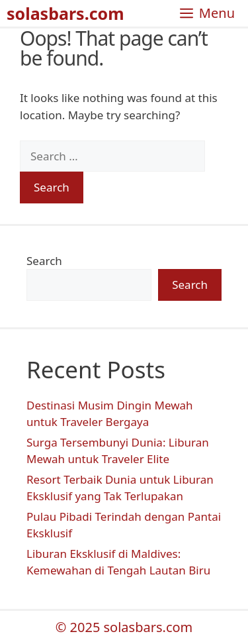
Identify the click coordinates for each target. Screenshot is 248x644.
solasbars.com (65, 13)
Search (44, 261)
